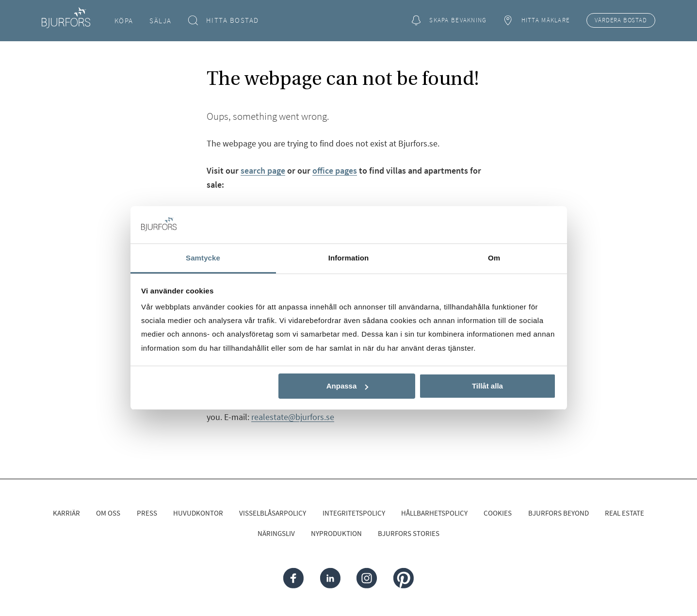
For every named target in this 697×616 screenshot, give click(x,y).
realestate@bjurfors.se (293, 417)
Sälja (161, 21)
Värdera (621, 20)
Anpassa (348, 386)
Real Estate (624, 513)
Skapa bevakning (449, 21)
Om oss (108, 513)
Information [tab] (349, 258)
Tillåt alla (487, 386)
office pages (335, 170)
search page (263, 170)
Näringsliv (276, 533)
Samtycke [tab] (203, 258)
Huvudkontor (198, 513)
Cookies (498, 513)
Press (147, 513)
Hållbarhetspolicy (434, 513)
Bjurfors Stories (409, 533)
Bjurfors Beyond (559, 513)
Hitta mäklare (536, 21)
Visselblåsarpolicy (273, 513)
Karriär (66, 513)
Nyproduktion (336, 533)
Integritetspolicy (354, 513)
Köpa (124, 21)
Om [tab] (494, 258)
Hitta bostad (223, 21)
